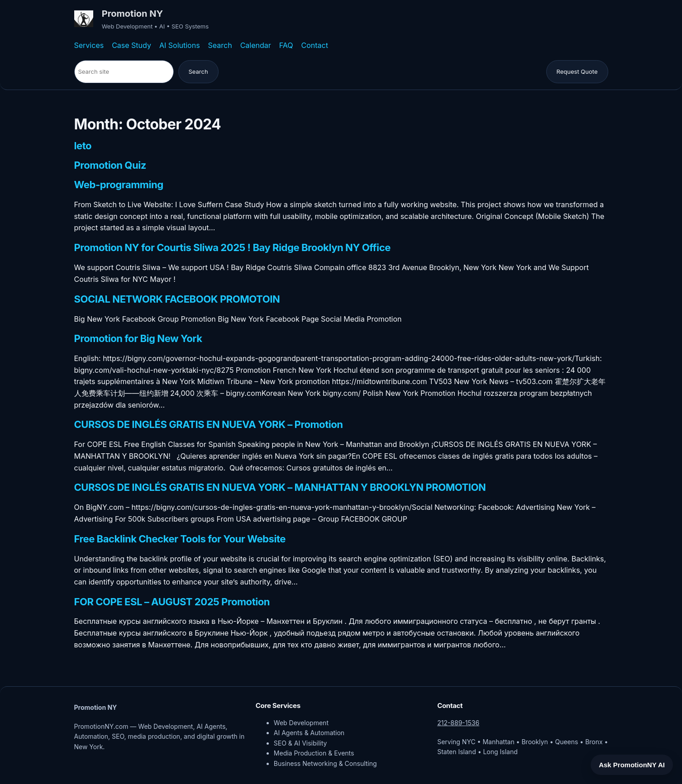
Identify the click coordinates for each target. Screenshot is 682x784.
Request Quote (577, 71)
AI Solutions (180, 45)
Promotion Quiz (110, 166)
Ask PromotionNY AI (632, 765)
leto (83, 146)
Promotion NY (132, 14)
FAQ (286, 45)
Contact (315, 45)
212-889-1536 (458, 723)
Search (220, 45)
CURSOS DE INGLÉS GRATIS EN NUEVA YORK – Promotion (209, 425)
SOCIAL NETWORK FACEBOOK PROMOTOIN (177, 299)
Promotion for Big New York (138, 339)
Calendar (256, 45)
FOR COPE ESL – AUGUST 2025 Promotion (172, 602)
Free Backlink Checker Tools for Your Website (180, 539)
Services (89, 45)
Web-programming (119, 185)
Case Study (131, 45)
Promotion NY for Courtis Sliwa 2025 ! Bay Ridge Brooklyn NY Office (232, 248)
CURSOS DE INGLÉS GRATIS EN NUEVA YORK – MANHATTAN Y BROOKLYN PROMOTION (280, 488)
